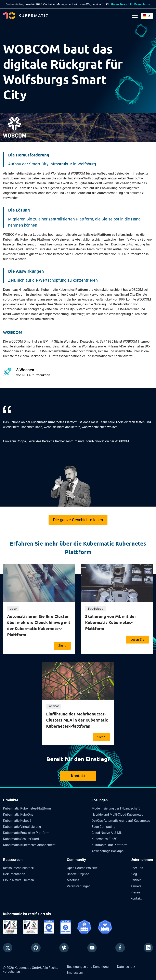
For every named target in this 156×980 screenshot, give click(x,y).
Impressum (75, 971)
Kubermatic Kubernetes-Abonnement (29, 845)
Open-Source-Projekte (82, 868)
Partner (136, 880)
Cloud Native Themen (18, 880)
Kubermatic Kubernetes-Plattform (27, 808)
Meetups (73, 880)
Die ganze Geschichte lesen (78, 520)
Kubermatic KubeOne (18, 814)
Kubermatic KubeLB (17, 821)
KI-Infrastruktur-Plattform (109, 845)
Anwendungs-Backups (108, 851)
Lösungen (100, 800)
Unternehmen (142, 860)
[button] (147, 16)
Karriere (136, 886)
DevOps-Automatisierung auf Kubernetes (121, 821)
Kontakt (78, 776)
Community (76, 860)
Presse (135, 892)
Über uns (137, 868)
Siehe (62, 646)
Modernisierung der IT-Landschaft (116, 808)
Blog (134, 874)
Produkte (11, 800)
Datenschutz (126, 965)
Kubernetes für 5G (105, 839)
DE (147, 16)
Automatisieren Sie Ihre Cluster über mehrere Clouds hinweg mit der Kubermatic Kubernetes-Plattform (39, 625)
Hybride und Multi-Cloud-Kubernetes (117, 814)
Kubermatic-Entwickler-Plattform (26, 833)
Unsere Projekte (78, 874)
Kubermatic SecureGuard (21, 839)
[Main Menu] (135, 16)
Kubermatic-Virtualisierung (22, 827)
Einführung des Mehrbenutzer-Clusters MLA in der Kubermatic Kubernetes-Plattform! (77, 720)
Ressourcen (13, 860)
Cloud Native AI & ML (107, 833)
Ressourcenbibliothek (18, 868)
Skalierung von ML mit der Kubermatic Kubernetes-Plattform (111, 622)
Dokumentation (14, 874)
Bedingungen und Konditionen (89, 965)
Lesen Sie (137, 640)
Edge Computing (103, 827)
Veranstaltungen (79, 886)
